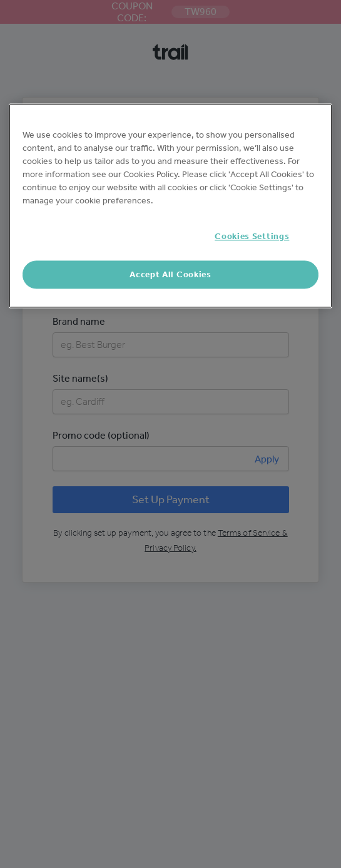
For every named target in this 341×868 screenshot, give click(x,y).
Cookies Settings (252, 237)
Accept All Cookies (170, 274)
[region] (171, 206)
